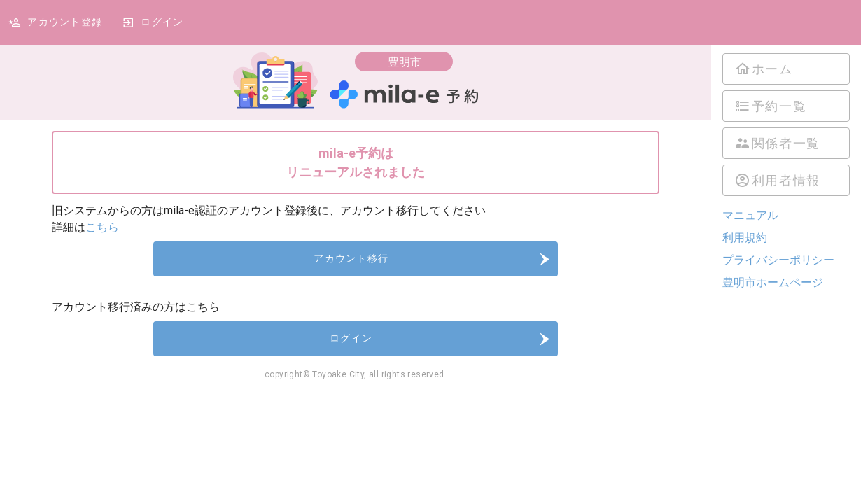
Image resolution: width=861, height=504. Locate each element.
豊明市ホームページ (773, 282)
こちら (102, 227)
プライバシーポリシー (778, 260)
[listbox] (786, 125)
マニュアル (750, 215)
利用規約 (745, 238)
